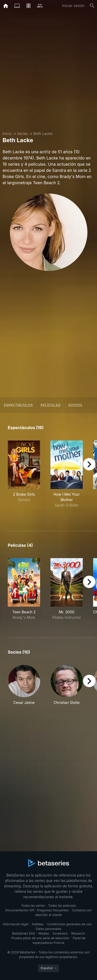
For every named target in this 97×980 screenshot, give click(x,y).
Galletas (38, 924)
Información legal (16, 924)
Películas (51, 405)
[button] (24, 688)
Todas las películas (62, 906)
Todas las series (33, 906)
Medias (44, 933)
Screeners (60, 933)
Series (23, 134)
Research (78, 933)
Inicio (7, 134)
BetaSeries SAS (24, 933)
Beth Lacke (43, 134)
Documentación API (20, 910)
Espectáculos (18, 405)
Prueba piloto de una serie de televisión (40, 938)
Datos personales (48, 929)
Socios (75, 405)
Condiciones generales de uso (69, 924)
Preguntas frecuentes (53, 910)
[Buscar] (92, 6)
